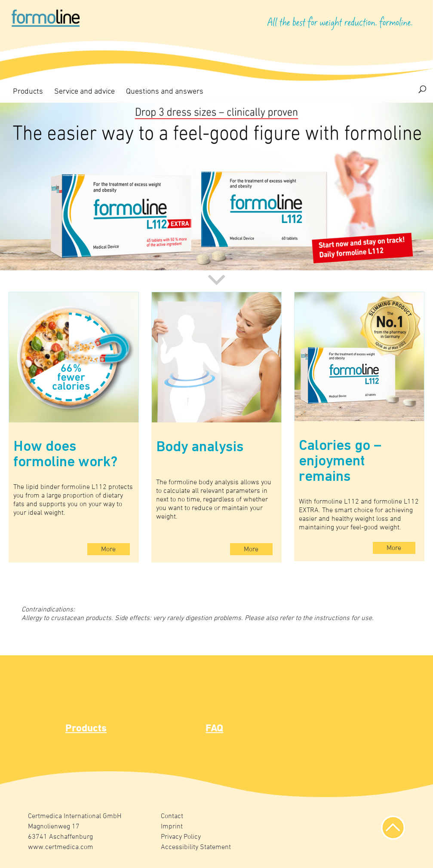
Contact (172, 816)
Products (28, 92)
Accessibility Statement (196, 847)
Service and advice (84, 92)
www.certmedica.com (61, 847)
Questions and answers (165, 92)
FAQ (214, 729)
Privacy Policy (181, 837)
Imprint (172, 827)
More (108, 550)
